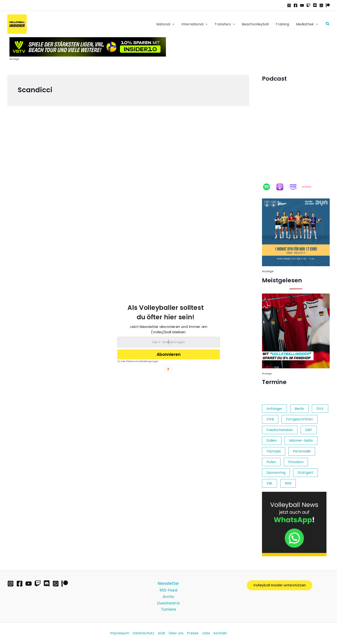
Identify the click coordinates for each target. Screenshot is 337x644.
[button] (166, 312)
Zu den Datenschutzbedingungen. (138, 361)
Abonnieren (169, 354)
